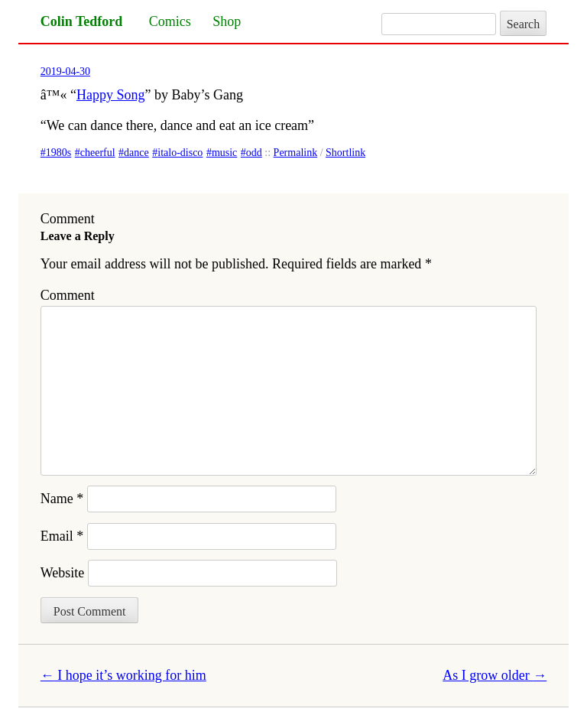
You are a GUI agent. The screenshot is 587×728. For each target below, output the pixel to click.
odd (254, 153)
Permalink (296, 153)
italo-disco (180, 153)
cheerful (98, 153)
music (224, 153)
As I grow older (495, 675)
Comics (170, 21)
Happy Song (111, 95)
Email (62, 536)
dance (136, 153)
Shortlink (345, 153)
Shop (227, 21)
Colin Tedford (82, 21)
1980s (58, 153)
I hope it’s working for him (123, 675)
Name (62, 499)
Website (63, 573)
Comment (68, 295)
